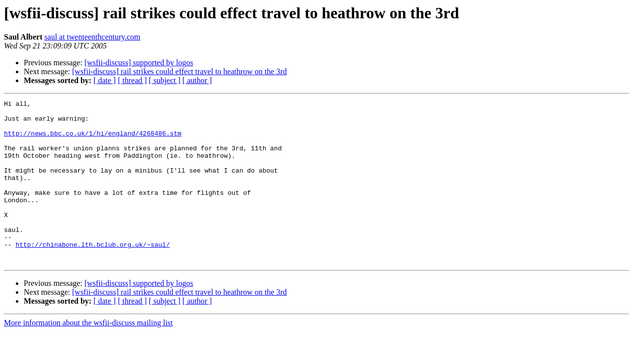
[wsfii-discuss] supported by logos (139, 63)
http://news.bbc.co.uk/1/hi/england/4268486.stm (93, 140)
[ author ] (197, 80)
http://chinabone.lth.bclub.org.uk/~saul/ (92, 274)
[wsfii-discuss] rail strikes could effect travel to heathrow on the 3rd (180, 71)
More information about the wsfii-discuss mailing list (88, 355)
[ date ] (105, 80)
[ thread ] (132, 80)
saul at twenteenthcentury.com (92, 37)
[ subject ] (165, 80)
